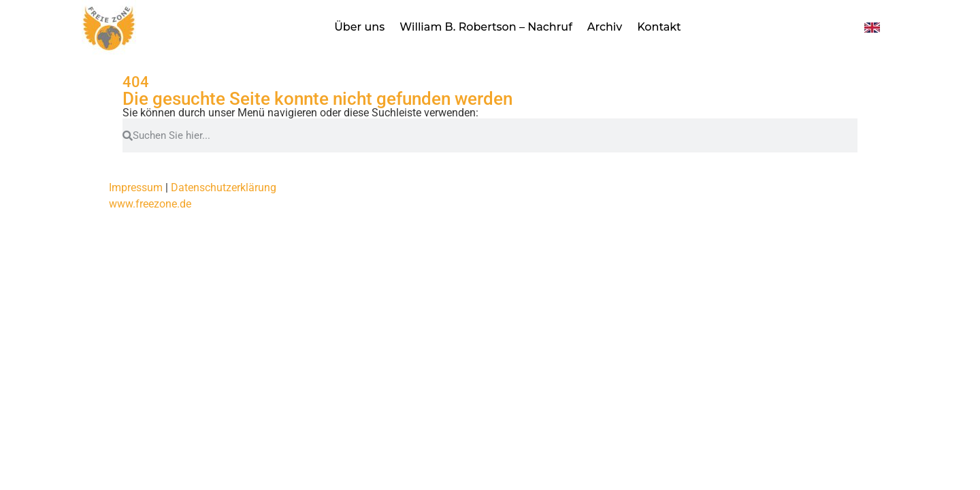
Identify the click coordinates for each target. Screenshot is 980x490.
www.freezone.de (150, 204)
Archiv (605, 27)
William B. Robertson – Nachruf (486, 27)
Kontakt (659, 27)
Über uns (359, 27)
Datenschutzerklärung (224, 187)
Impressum (136, 187)
